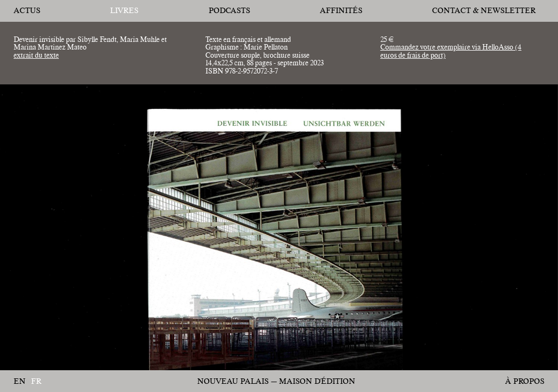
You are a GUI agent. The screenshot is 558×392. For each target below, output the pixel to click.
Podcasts (229, 10)
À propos (525, 381)
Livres (124, 10)
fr (36, 381)
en (20, 381)
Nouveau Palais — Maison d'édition (276, 381)
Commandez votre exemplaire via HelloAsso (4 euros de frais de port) (451, 51)
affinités (341, 10)
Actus (27, 10)
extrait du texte (36, 55)
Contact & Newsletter (484, 10)
